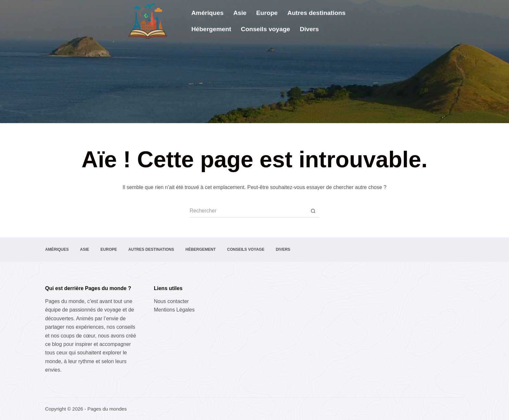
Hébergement (211, 29)
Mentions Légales (174, 310)
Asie (240, 13)
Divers (310, 29)
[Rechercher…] (248, 211)
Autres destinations (316, 13)
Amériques (207, 13)
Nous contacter (171, 301)
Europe (267, 13)
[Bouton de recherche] (313, 211)
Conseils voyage (265, 29)
